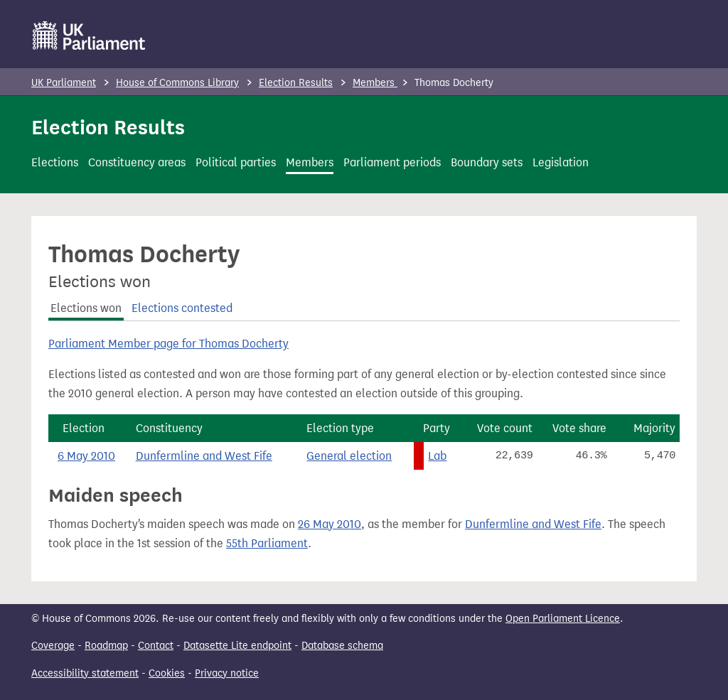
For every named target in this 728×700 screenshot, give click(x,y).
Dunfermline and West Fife (204, 456)
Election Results (296, 83)
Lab (437, 456)
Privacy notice (227, 673)
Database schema (342, 646)
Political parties (236, 162)
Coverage (53, 646)
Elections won (86, 308)
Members (375, 83)
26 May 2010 (330, 524)
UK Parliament (64, 83)
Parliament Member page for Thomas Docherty (168, 344)
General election (349, 456)
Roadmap (106, 646)
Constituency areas (137, 162)
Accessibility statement (85, 673)
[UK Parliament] (89, 36)
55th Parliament (267, 543)
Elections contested (182, 308)
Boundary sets (487, 162)
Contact (156, 646)
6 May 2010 (86, 456)
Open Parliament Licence (563, 619)
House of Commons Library (177, 83)
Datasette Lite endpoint (237, 646)
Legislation (561, 162)
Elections (55, 162)
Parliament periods (392, 162)
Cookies (167, 673)
